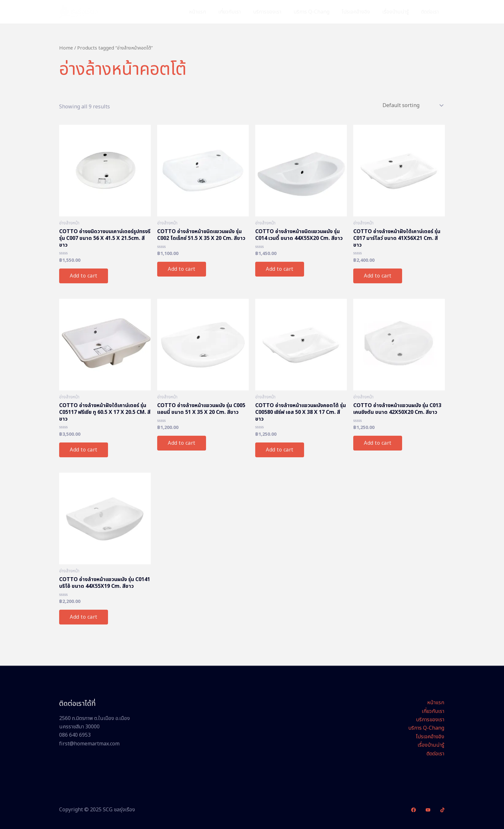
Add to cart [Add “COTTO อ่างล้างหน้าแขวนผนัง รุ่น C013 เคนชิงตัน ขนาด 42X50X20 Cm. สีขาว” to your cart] (378, 443)
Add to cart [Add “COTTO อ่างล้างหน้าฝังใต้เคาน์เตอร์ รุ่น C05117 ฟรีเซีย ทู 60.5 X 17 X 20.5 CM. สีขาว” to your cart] (84, 450)
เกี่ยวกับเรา (240, 12)
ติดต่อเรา (431, 12)
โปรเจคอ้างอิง (361, 12)
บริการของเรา (276, 12)
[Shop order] (412, 105)
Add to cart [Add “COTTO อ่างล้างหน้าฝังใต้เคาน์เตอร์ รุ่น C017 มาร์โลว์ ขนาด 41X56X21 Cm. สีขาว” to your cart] (378, 276)
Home (66, 48)
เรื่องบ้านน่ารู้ (398, 12)
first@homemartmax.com (89, 744)
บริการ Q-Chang (318, 12)
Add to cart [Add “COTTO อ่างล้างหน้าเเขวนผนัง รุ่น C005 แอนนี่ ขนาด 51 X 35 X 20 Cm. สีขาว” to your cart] (182, 443)
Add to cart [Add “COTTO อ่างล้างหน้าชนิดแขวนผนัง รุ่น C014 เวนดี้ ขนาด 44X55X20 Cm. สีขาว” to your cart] (280, 269)
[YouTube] (428, 810)
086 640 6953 (75, 735)
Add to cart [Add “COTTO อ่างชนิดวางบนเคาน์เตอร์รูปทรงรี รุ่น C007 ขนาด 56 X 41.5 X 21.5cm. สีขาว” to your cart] (84, 276)
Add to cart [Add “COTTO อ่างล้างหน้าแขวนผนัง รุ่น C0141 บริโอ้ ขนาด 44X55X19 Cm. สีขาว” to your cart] (84, 617)
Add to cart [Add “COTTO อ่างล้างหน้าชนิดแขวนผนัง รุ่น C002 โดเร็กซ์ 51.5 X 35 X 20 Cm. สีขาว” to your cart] (182, 269)
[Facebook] (414, 810)
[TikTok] (442, 810)
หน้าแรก (210, 12)
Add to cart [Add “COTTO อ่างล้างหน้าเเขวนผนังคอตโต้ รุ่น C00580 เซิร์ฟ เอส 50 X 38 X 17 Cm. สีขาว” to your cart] (280, 450)
